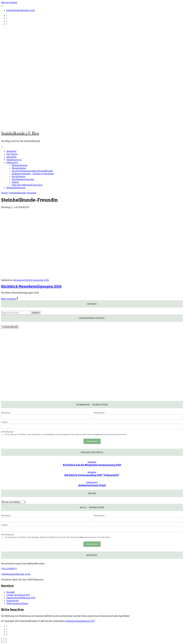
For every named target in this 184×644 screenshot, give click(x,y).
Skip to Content (9, 2)
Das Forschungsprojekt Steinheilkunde (32, 171)
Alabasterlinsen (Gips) (92, 485)
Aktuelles (11, 157)
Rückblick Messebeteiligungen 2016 (31, 286)
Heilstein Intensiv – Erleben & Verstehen (33, 174)
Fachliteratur (19, 177)
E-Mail (5, 422)
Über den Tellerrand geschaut (27, 185)
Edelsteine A (92, 482)
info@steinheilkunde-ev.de (21, 10)
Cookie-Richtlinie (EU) (18, 595)
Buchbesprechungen (23, 179)
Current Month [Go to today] (10, 327)
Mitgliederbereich (16, 188)
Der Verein (12, 154)
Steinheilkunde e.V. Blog (20, 133)
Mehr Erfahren (10, 299)
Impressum (13, 601)
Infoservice (12, 163)
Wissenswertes (20, 165)
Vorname (6, 413)
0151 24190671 (9, 569)
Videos (15, 182)
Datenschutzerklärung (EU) (21, 598)
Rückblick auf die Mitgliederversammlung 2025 (92, 465)
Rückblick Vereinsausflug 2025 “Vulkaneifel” (92, 475)
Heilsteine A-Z (14, 160)
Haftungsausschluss (17, 603)
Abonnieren (92, 441)
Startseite (11, 151)
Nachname (100, 413)
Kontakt (11, 592)
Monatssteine (19, 168)
